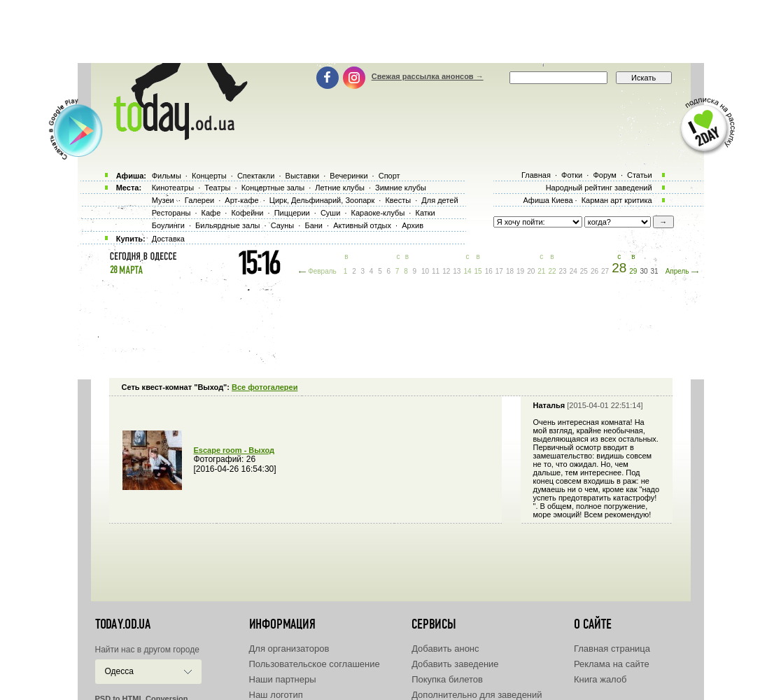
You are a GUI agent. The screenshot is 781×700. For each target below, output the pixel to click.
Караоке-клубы (378, 213)
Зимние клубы (401, 188)
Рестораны (171, 213)
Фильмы (167, 176)
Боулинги (168, 225)
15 (478, 271)
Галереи (199, 200)
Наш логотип (276, 695)
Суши (330, 213)
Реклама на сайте (612, 664)
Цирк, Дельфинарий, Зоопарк (322, 200)
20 (531, 271)
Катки (425, 213)
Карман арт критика (617, 200)
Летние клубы (340, 188)
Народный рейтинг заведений (599, 188)
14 (467, 271)
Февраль (322, 271)
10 (425, 271)
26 (594, 271)
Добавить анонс (445, 649)
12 (446, 271)
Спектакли (256, 176)
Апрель (677, 271)
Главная (536, 175)
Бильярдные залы (227, 225)
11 (436, 271)
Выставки (303, 176)
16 (489, 271)
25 (584, 271)
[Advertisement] (390, 31)
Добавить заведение (455, 664)
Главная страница (612, 649)
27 (605, 271)
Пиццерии (292, 213)
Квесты (398, 200)
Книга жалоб (600, 679)
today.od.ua (123, 624)
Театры (217, 188)
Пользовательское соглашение (315, 664)
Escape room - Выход (234, 450)
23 (563, 271)
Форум (604, 175)
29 (633, 271)
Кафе (211, 213)
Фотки (572, 175)
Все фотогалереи (265, 387)
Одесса (119, 671)
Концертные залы (273, 188)
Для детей (439, 200)
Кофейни (247, 213)
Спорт (389, 176)
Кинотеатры (173, 188)
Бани (314, 225)
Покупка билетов (447, 679)
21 (541, 271)
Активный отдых (362, 225)
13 (457, 271)
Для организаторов (289, 649)
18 (510, 271)
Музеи (163, 200)
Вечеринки (349, 176)
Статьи (640, 175)
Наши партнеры (283, 679)
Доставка (168, 239)
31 (655, 271)
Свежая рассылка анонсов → (428, 76)
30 (643, 271)
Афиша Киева (548, 200)
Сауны (283, 225)
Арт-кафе (241, 200)
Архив (413, 225)
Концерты (209, 176)
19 (520, 271)
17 (499, 271)
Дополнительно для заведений (477, 695)
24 (574, 271)
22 (552, 271)
